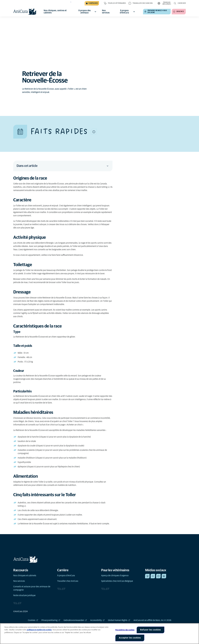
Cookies (33, 620)
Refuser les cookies (150, 632)
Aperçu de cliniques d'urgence (115, 576)
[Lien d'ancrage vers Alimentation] (28, 476)
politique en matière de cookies (39, 632)
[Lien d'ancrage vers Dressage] (25, 292)
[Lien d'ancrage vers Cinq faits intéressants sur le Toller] (47, 495)
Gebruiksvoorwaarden (75, 620)
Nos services (19, 581)
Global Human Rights (119, 620)
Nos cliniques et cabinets (25, 576)
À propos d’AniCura (66, 576)
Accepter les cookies (130, 640)
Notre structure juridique (24, 595)
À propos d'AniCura (128, 12)
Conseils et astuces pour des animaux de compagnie (32, 588)
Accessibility (97, 620)
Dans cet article (63, 166)
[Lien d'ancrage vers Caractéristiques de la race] (40, 326)
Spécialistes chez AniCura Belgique (117, 581)
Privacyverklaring (51, 620)
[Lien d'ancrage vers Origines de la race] (33, 178)
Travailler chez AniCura (68, 581)
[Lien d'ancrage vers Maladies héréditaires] (36, 413)
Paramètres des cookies (125, 632)
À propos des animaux (88, 12)
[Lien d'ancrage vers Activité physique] (32, 238)
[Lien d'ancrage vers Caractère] (25, 200)
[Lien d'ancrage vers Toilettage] (25, 265)
